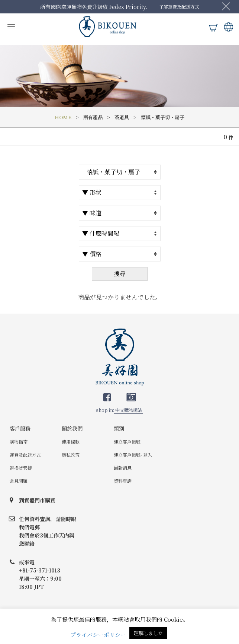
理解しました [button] (148, 633)
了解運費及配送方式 (179, 7)
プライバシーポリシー (98, 635)
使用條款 (71, 442)
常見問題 (19, 481)
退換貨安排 (21, 468)
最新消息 (123, 468)
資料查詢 (123, 481)
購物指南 (19, 442)
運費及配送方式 (25, 455)
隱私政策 (71, 455)
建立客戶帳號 (127, 442)
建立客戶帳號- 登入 (133, 455)
